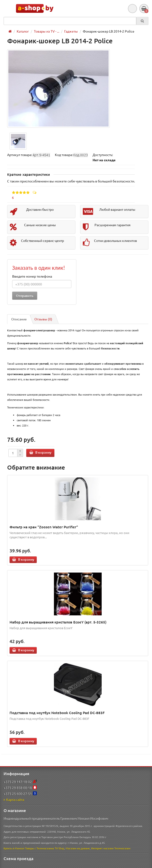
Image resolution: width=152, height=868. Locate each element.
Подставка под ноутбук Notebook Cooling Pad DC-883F (57, 713)
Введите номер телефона (32, 276)
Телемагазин (122, 848)
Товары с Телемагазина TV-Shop (45, 848)
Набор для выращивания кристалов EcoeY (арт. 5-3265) (58, 622)
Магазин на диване (78, 848)
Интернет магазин (102, 848)
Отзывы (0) (43, 319)
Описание (19, 319)
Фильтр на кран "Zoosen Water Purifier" (44, 527)
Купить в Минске (14, 848)
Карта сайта (14, 799)
